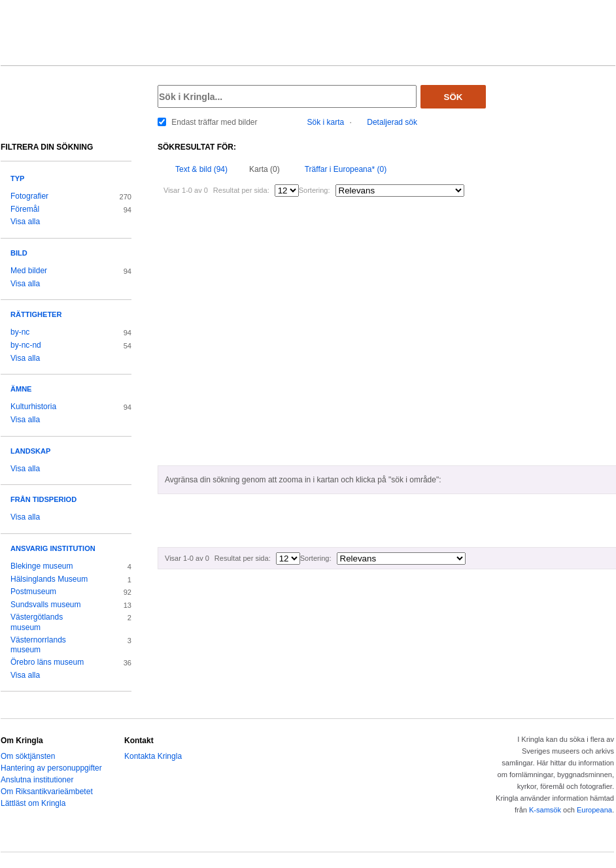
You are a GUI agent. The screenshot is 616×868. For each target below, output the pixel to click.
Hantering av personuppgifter (51, 768)
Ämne (21, 389)
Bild (19, 253)
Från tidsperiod (43, 499)
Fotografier (29, 196)
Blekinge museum (42, 566)
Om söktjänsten (28, 756)
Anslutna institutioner (37, 780)
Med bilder (29, 271)
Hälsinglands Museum (49, 579)
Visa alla (25, 222)
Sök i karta (326, 122)
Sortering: (315, 190)
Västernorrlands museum (38, 645)
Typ (17, 178)
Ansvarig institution (53, 548)
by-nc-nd (26, 345)
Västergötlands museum (37, 622)
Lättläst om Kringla (33, 803)
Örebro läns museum (47, 662)
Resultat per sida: (241, 190)
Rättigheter (36, 314)
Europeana (594, 810)
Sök (453, 97)
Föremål (25, 209)
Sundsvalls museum (46, 605)
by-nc (20, 332)
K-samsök (545, 810)
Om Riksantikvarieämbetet (47, 792)
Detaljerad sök (392, 122)
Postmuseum (33, 592)
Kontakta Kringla (153, 756)
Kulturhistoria (33, 407)
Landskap (30, 451)
